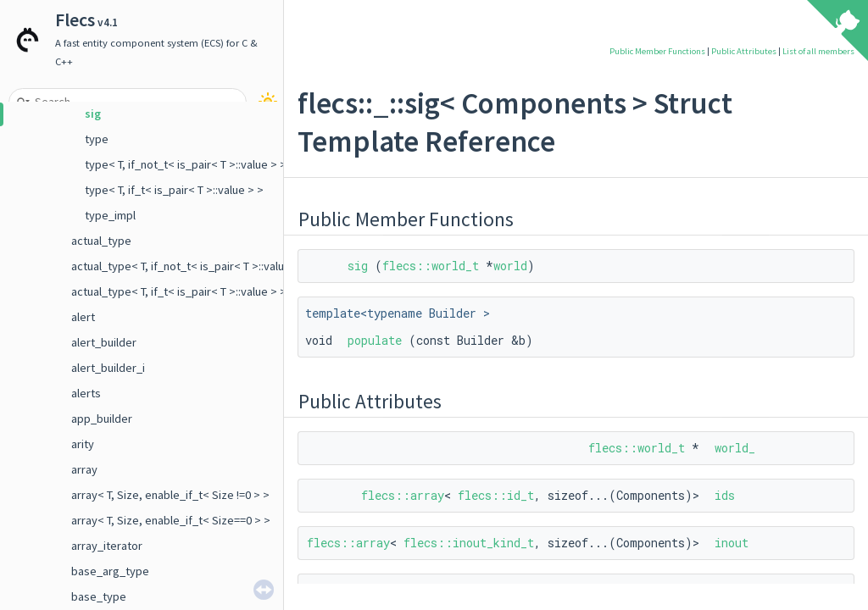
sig (93, 114)
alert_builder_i (108, 368)
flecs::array (403, 495)
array (84, 469)
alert (83, 317)
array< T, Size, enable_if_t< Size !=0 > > (170, 495)
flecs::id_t (496, 495)
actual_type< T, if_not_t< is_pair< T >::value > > (190, 266)
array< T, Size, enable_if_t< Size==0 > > (171, 520)
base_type (99, 596)
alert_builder (104, 342)
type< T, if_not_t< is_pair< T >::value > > (186, 164)
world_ (735, 448)
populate (375, 340)
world (510, 266)
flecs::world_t (431, 266)
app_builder (102, 419)
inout (732, 543)
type (97, 139)
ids (725, 495)
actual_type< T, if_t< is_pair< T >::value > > (179, 291)
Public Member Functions (657, 51)
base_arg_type (110, 571)
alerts (86, 393)
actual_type (101, 241)
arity (83, 444)
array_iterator (107, 546)
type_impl (110, 215)
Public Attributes (744, 51)
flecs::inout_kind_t (469, 543)
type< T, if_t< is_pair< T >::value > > (174, 190)
